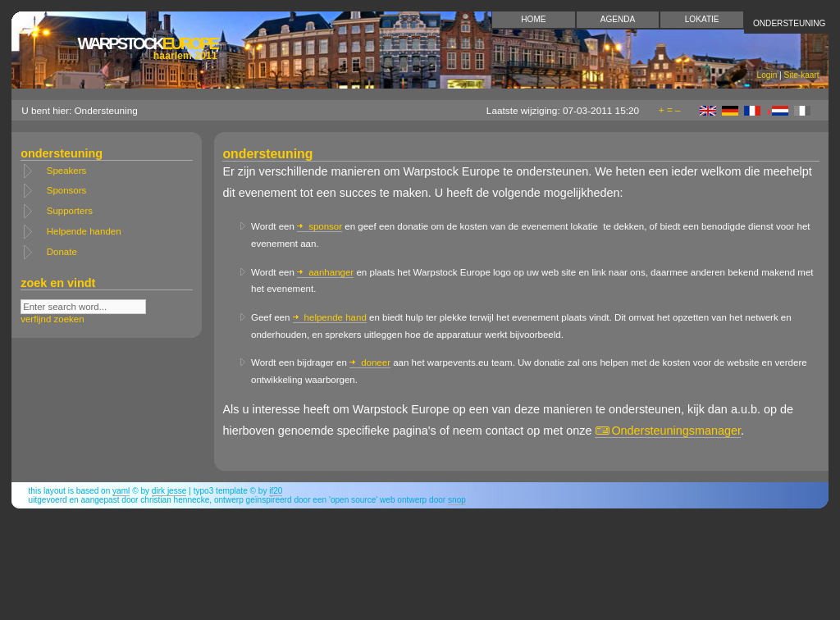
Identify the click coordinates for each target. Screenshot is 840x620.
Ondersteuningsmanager (668, 431)
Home (533, 19)
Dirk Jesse (169, 491)
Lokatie (702, 19)
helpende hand (330, 317)
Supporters (70, 211)
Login (767, 75)
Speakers (67, 171)
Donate (62, 252)
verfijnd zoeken (52, 319)
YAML (121, 491)
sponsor (320, 226)
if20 (276, 491)
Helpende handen (84, 231)
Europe (147, 48)
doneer (370, 362)
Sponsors (67, 190)
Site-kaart (801, 75)
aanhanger (325, 272)
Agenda (618, 19)
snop (457, 500)
